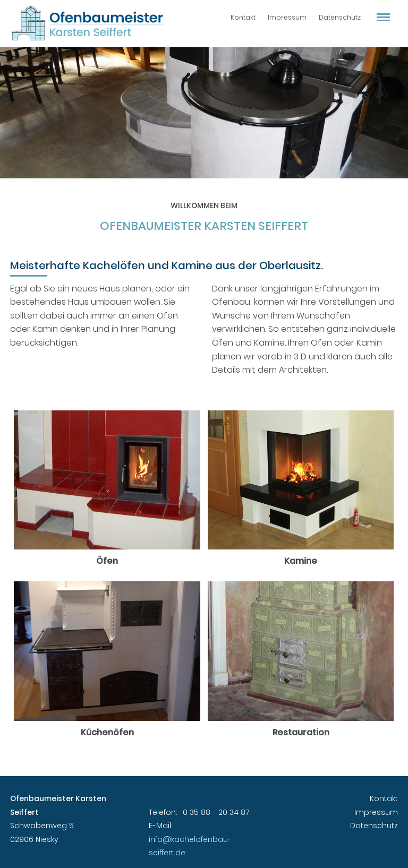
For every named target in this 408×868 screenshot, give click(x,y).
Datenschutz (340, 17)
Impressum (287, 17)
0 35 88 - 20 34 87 (216, 812)
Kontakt (243, 17)
